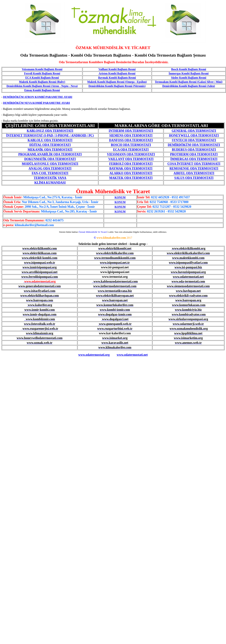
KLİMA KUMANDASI (50, 183)
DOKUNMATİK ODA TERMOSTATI (50, 159)
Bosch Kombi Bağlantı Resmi (189, 69)
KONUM (120, 197)
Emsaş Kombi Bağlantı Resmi (42, 90)
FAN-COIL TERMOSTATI (50, 173)
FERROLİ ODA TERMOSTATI (131, 164)
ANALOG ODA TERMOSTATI (50, 168)
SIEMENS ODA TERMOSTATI (131, 135)
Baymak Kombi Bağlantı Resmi (117, 78)
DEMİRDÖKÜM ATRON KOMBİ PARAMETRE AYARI (38, 97)
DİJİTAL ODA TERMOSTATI (50, 145)
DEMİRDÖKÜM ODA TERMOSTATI (194, 145)
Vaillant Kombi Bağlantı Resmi (117, 69)
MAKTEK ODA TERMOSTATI (131, 178)
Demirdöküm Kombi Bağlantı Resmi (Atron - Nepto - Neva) (42, 86)
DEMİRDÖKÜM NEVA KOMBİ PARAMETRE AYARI (36, 103)
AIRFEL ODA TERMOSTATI (194, 173)
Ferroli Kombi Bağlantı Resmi (42, 73)
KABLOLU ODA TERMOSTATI (50, 140)
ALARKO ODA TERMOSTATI (131, 173)
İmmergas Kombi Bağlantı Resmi (189, 73)
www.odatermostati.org (94, 355)
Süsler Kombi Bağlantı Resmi (189, 78)
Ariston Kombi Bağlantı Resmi (117, 73)
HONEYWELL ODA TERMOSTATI (194, 135)
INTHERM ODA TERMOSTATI (131, 131)
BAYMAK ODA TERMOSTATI (131, 168)
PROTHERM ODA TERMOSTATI (194, 154)
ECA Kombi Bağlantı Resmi (42, 78)
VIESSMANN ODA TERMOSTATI (131, 154)
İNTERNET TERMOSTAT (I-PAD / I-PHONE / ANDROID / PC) (50, 135)
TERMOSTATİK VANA (50, 178)
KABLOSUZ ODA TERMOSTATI (50, 131)
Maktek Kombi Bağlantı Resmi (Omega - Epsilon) (117, 82)
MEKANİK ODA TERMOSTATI (50, 150)
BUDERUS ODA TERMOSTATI (194, 150)
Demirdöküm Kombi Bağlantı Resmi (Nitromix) (117, 86)
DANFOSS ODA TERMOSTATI (131, 140)
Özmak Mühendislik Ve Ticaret (93, 232)
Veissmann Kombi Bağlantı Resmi (42, 69)
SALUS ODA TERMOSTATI (194, 178)
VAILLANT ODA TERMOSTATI (131, 159)
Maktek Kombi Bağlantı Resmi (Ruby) (42, 82)
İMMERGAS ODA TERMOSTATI (194, 159)
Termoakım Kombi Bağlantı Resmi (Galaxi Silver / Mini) (189, 82)
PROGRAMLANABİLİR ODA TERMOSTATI (50, 154)
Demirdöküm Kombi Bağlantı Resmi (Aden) (189, 86)
